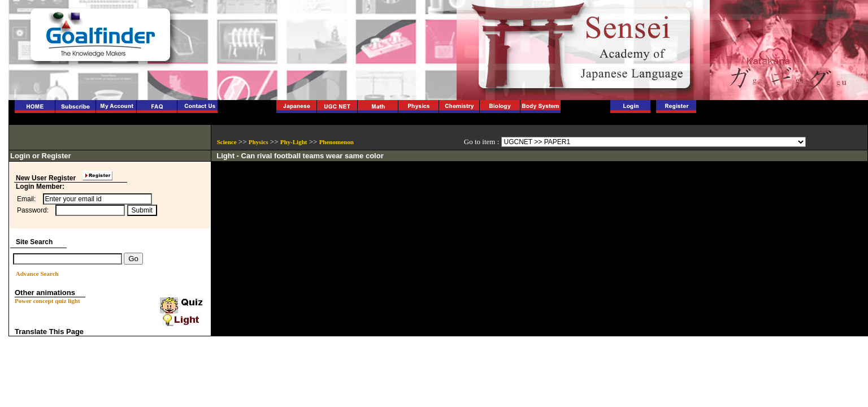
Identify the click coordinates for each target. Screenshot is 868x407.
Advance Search (37, 274)
